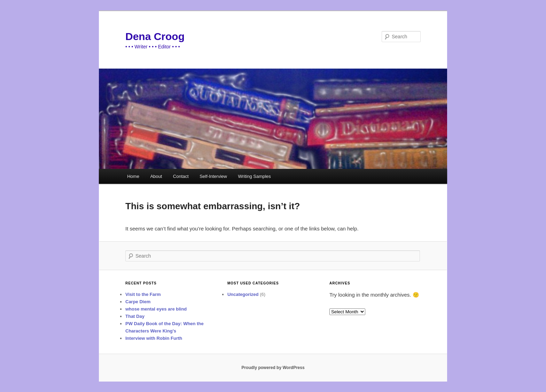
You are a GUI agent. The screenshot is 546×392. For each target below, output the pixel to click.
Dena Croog (155, 36)
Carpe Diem (138, 302)
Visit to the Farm (143, 294)
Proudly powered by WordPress (273, 368)
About (156, 176)
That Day (135, 316)
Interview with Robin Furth (154, 338)
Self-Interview (213, 176)
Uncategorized (243, 294)
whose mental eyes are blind (156, 309)
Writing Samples (254, 176)
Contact (181, 176)
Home (133, 176)
